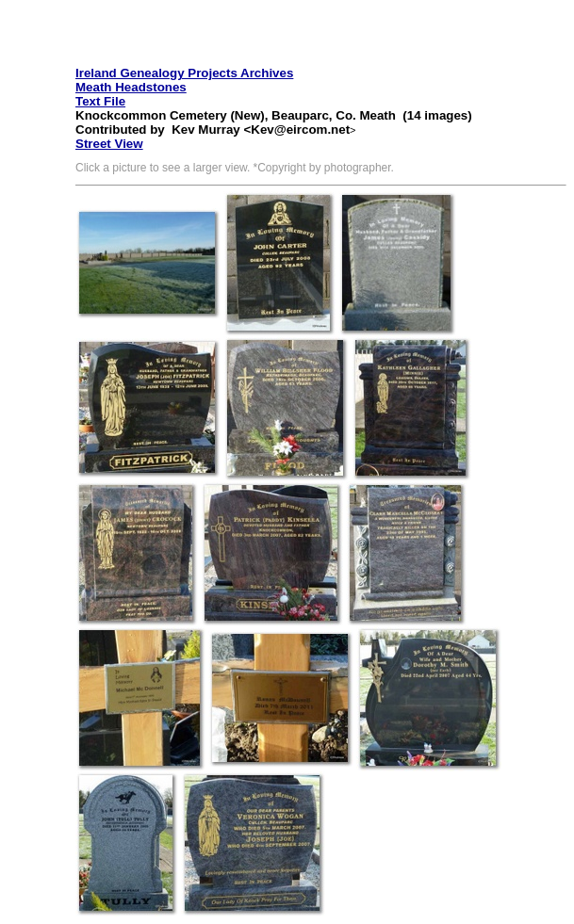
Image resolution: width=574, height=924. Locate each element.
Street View (109, 144)
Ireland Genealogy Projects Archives (184, 73)
